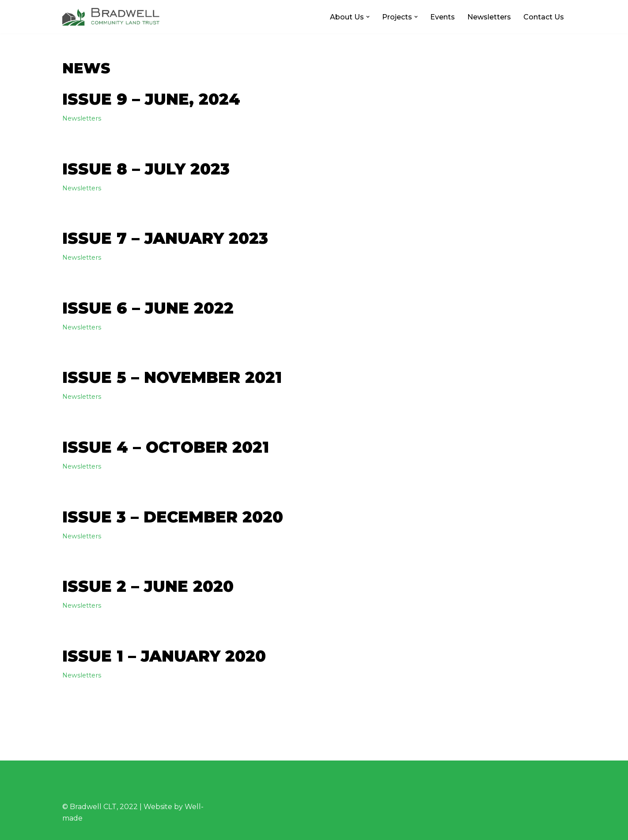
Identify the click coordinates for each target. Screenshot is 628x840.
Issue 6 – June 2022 (148, 308)
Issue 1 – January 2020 (164, 656)
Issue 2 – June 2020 (148, 586)
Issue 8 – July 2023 (146, 169)
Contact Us (544, 17)
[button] (368, 17)
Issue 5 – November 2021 (172, 377)
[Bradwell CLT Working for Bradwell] (111, 17)
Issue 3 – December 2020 (173, 517)
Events (443, 17)
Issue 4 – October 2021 (166, 447)
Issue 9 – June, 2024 (151, 99)
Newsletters (489, 17)
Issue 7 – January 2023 (165, 238)
